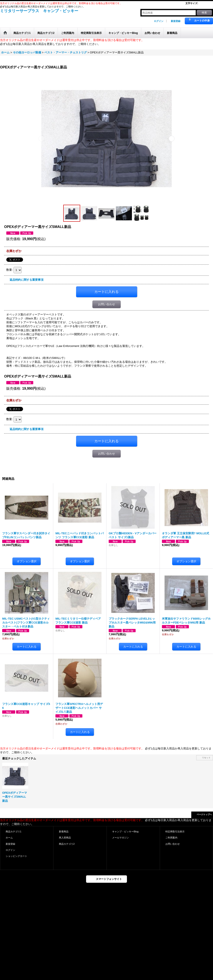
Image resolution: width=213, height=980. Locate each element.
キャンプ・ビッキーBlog (125, 832)
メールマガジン (121, 838)
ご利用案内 (171, 838)
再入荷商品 (65, 838)
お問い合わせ (106, 304)
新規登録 (176, 21)
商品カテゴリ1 (13, 832)
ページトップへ (204, 814)
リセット (206, 758)
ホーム (9, 838)
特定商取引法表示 (175, 832)
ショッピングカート (16, 856)
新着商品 (64, 832)
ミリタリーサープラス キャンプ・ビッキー (39, 11)
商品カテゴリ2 (67, 844)
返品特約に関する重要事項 (27, 280)
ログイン (159, 21)
